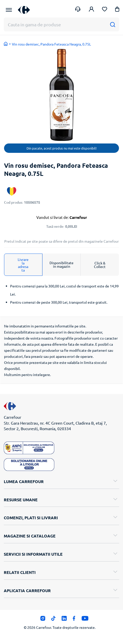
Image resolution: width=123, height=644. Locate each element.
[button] (117, 10)
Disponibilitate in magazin (62, 264)
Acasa (6, 44)
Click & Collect (100, 265)
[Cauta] (113, 24)
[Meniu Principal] (9, 10)
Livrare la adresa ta (23, 265)
